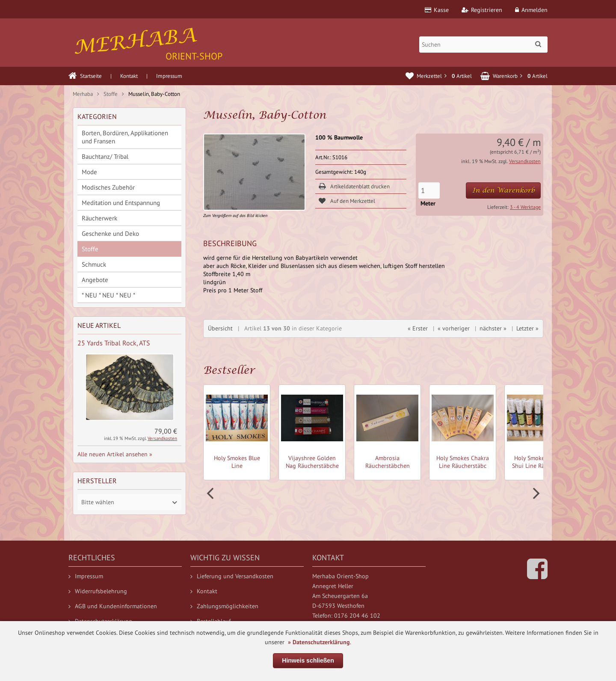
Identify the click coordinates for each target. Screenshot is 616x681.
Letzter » (527, 328)
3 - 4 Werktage (525, 207)
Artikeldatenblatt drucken (360, 186)
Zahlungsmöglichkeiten (224, 606)
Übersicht (220, 328)
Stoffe (90, 249)
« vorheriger (454, 328)
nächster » (493, 328)
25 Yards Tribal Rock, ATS (114, 343)
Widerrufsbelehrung (98, 591)
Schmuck (94, 264)
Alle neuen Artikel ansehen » (115, 454)
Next (535, 494)
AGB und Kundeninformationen (113, 606)
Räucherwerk (99, 218)
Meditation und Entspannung (121, 203)
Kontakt (129, 76)
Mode (89, 172)
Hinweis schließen (308, 660)
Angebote (95, 280)
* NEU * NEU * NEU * (108, 295)
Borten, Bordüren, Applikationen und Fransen (125, 137)
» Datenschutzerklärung (319, 642)
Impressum (169, 76)
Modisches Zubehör (108, 187)
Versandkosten (525, 161)
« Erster (418, 328)
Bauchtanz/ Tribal (105, 156)
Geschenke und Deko (110, 233)
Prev (211, 494)
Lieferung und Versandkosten (232, 576)
